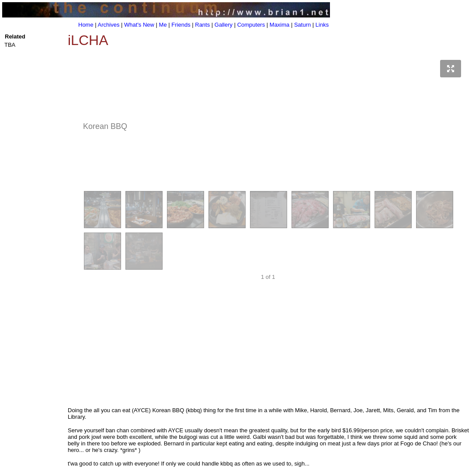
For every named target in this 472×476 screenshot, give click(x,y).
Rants (202, 25)
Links (322, 25)
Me (163, 25)
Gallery (224, 25)
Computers (251, 25)
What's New (139, 25)
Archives (109, 25)
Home (86, 25)
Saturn (302, 25)
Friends (181, 25)
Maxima (280, 25)
